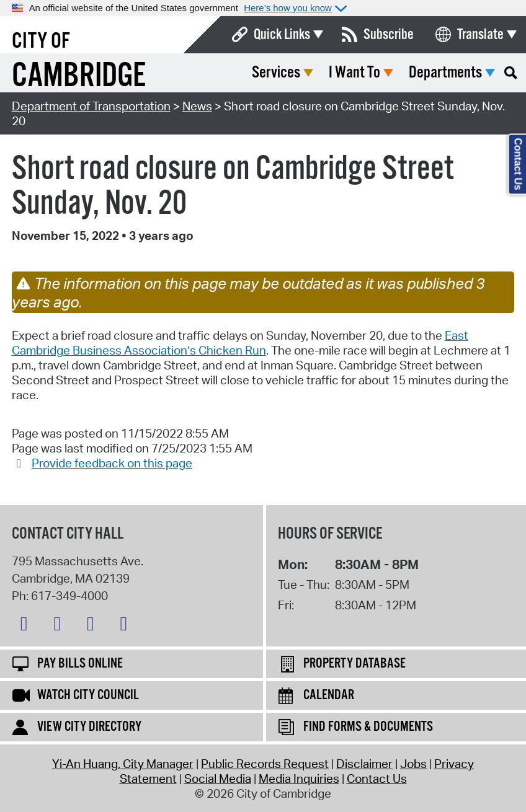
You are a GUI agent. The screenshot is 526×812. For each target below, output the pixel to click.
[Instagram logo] (94, 626)
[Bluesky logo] (27, 626)
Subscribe (389, 35)
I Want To (354, 73)
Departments (445, 73)
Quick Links (282, 35)
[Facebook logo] (60, 626)
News (197, 106)
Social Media (218, 779)
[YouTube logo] (127, 626)
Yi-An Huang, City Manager (123, 764)
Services (276, 73)
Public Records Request (265, 764)
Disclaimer (364, 764)
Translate (480, 35)
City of (41, 42)
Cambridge (79, 77)
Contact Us (377, 779)
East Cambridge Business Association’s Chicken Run (240, 343)
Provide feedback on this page (112, 463)
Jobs (413, 764)
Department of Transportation (91, 106)
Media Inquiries (299, 779)
